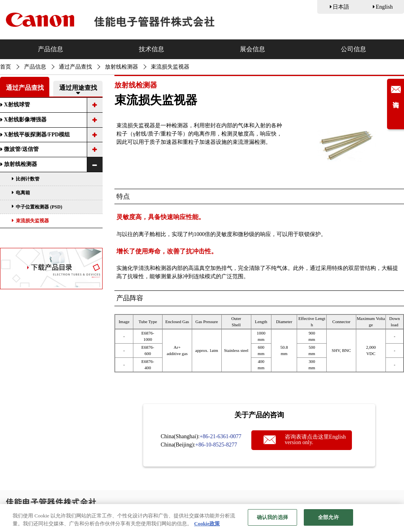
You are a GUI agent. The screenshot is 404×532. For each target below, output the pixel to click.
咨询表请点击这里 (315, 440)
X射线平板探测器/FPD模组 (37, 135)
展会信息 (252, 49)
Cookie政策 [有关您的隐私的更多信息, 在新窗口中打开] (207, 525)
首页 (6, 67)
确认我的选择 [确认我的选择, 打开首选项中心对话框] (272, 518)
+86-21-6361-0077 (221, 436)
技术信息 (151, 49)
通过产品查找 (75, 67)
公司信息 (353, 49)
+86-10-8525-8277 (216, 445)
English (384, 7)
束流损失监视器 (32, 221)
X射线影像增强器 (25, 120)
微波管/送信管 (21, 149)
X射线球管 (17, 105)
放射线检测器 (122, 67)
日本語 (341, 7)
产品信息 (50, 49)
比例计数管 (28, 179)
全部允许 (328, 518)
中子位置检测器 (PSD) (39, 207)
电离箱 (23, 193)
